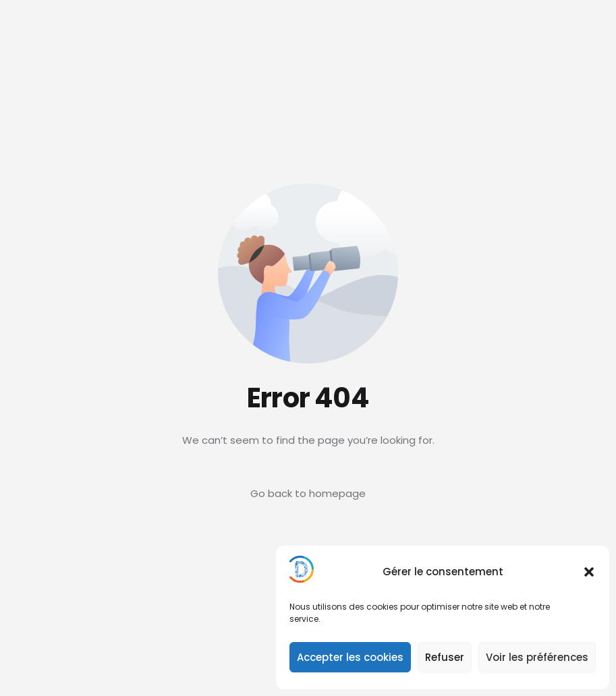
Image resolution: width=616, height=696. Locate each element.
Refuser (445, 657)
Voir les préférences (537, 657)
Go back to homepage (308, 493)
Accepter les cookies (350, 657)
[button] (589, 572)
